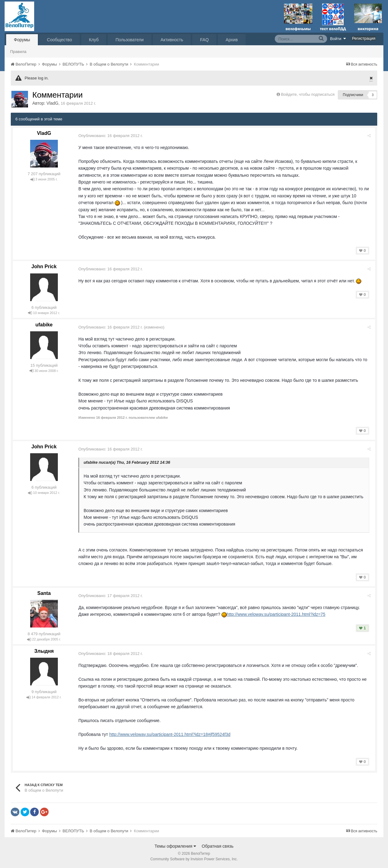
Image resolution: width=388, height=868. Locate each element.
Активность (172, 40)
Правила (18, 52)
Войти (338, 38)
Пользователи (129, 40)
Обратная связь (218, 846)
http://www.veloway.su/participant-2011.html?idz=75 (277, 614)
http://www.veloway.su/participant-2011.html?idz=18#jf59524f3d (171, 734)
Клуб (94, 40)
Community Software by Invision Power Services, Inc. (194, 859)
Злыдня (44, 651)
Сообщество (60, 40)
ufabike (44, 325)
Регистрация (364, 38)
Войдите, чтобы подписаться (308, 94)
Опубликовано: (112, 136)
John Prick (44, 266)
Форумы (22, 40)
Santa (44, 593)
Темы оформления (175, 846)
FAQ (204, 40)
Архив (232, 40)
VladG (52, 103)
